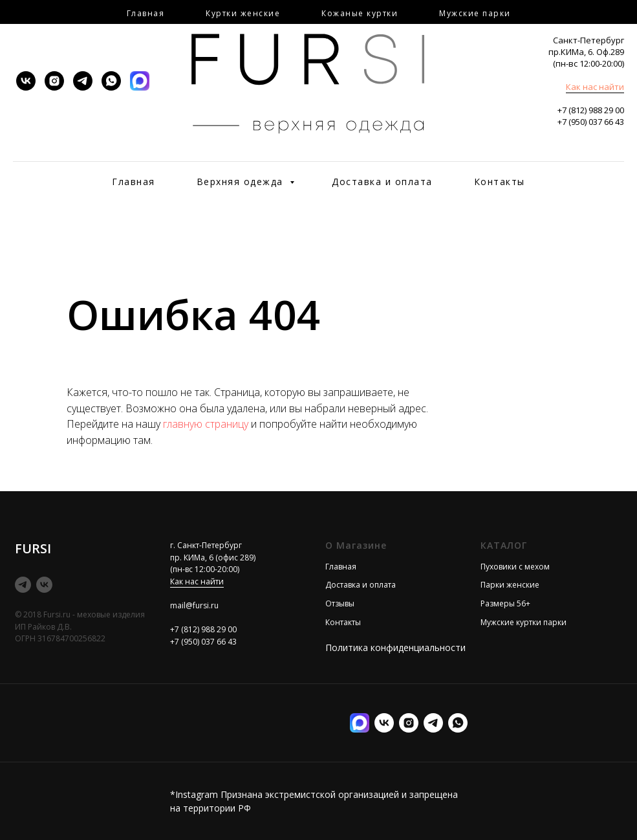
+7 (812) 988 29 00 (591, 110)
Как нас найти (595, 87)
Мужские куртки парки (524, 622)
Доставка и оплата (382, 182)
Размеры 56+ (505, 603)
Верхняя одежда (242, 182)
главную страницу (206, 424)
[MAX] (140, 81)
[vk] (26, 81)
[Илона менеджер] (458, 723)
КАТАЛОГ (504, 545)
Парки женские (510, 585)
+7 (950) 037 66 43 (591, 122)
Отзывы (340, 603)
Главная (134, 182)
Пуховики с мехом (515, 567)
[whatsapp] (111, 81)
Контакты (500, 182)
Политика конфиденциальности (395, 647)
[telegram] (83, 81)
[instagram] (54, 81)
